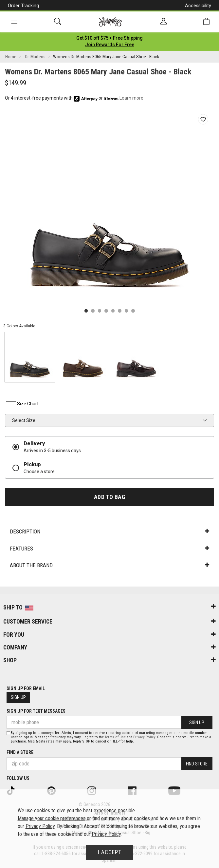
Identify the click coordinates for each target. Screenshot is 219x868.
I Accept (110, 852)
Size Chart (22, 404)
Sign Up (18, 697)
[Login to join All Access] (109, 38)
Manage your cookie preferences (52, 818)
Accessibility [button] (198, 6)
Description (109, 531)
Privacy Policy (144, 737)
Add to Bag (109, 497)
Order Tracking (23, 6)
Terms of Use (115, 737)
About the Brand (109, 565)
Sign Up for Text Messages (36, 711)
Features (109, 549)
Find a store (20, 752)
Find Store (197, 764)
